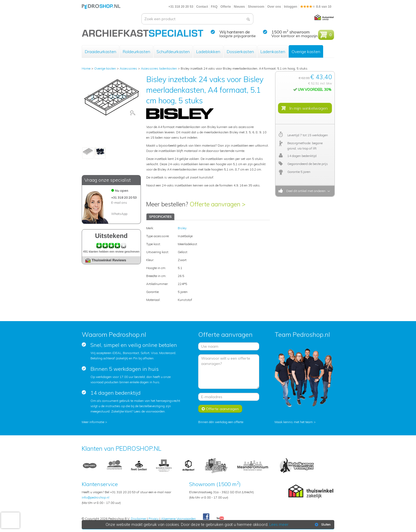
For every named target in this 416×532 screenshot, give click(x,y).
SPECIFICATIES (160, 217)
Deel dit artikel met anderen (305, 191)
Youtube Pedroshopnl (220, 518)
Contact (202, 7)
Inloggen (291, 7)
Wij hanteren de (235, 32)
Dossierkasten (240, 52)
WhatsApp (119, 214)
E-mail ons (119, 203)
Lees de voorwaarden (149, 411)
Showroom (256, 7)
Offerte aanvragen (220, 409)
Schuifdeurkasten (173, 52)
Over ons (274, 7)
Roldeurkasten (136, 52)
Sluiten (322, 525)
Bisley (182, 228)
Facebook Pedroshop (206, 517)
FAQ (214, 7)
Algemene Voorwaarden (178, 519)
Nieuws (239, 7)
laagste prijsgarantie (238, 36)
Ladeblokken (208, 52)
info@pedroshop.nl (96, 497)
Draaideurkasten (100, 52)
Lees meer (279, 525)
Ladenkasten (273, 52)
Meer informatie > (94, 422)
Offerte (226, 7)
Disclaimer (138, 519)
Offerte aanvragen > (218, 204)
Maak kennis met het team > (295, 422)
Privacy (154, 519)
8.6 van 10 (316, 7)
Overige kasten (306, 52)
